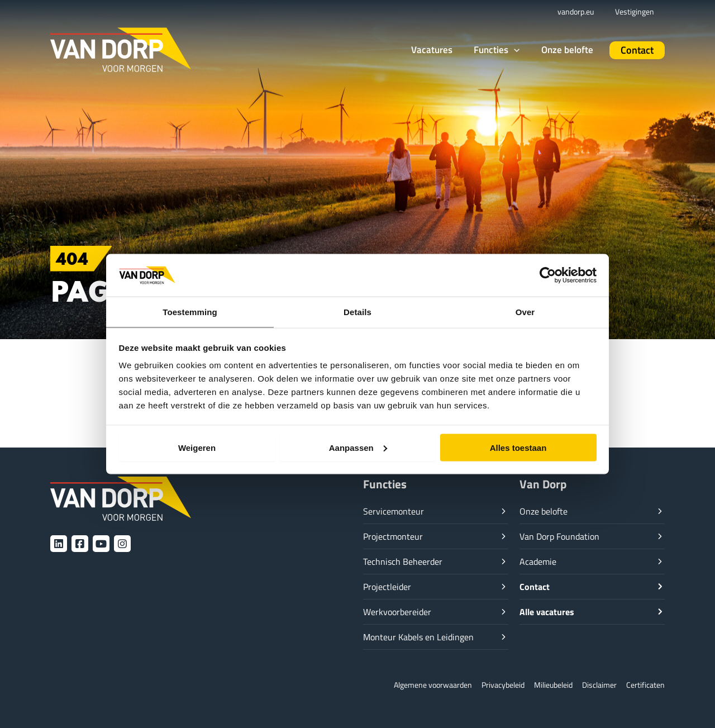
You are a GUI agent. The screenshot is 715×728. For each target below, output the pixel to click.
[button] (512, 51)
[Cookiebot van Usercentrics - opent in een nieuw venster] (548, 274)
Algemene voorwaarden (417, 685)
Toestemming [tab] (190, 311)
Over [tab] (525, 311)
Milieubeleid (546, 685)
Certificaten (644, 685)
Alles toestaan (518, 448)
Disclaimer (596, 685)
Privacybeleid (492, 685)
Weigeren (197, 448)
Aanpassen (358, 448)
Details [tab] (357, 311)
